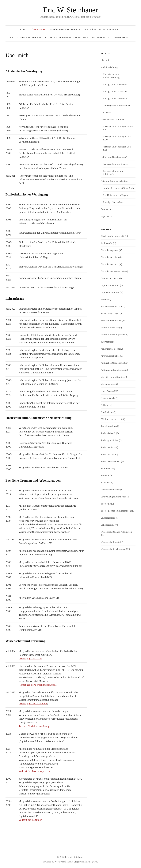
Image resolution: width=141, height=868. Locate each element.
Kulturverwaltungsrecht (113, 370)
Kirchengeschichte (110, 356)
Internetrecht (107, 342)
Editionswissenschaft (111, 306)
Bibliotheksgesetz (109, 250)
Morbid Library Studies (112, 377)
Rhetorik (105, 475)
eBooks (104, 299)
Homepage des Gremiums (33, 704)
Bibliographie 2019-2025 (115, 98)
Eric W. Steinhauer (71, 10)
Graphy (77, 862)
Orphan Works (108, 398)
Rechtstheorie (108, 454)
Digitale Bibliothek (110, 292)
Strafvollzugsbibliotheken (113, 497)
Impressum (121, 38)
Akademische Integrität (112, 236)
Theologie (106, 504)
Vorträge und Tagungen (100, 30)
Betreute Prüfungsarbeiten (68, 38)
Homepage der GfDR (31, 659)
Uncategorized (108, 518)
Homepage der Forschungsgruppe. (37, 685)
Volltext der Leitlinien (30, 820)
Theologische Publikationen (117, 105)
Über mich (38, 30)
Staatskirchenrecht (110, 490)
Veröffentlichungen (64, 30)
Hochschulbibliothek (111, 320)
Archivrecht (107, 243)
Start (23, 30)
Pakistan (105, 405)
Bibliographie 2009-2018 (115, 91)
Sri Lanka (105, 482)
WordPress (60, 862)
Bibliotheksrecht (109, 257)
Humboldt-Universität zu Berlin (118, 188)
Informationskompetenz (113, 335)
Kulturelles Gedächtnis (112, 363)
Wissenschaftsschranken (113, 549)
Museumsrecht (108, 384)
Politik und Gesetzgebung (26, 38)
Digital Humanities (110, 285)
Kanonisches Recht (110, 349)
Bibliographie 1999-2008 (115, 84)
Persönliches (107, 412)
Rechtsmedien (108, 447)
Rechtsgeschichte (109, 440)
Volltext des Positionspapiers (34, 771)
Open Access (107, 391)
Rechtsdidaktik (108, 433)
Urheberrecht (108, 525)
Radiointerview (108, 426)
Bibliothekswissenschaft (113, 271)
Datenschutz (101, 38)
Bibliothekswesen (109, 264)
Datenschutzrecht (110, 278)
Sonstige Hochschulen (114, 202)
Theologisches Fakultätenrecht (116, 511)
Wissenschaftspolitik (111, 542)
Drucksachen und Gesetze (116, 164)
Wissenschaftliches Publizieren (116, 532)
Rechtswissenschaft (111, 461)
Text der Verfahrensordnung (34, 726)
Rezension (106, 468)
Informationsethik (110, 328)
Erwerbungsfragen (110, 313)
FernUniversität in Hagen (115, 195)
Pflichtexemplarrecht (111, 419)
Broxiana (107, 112)
